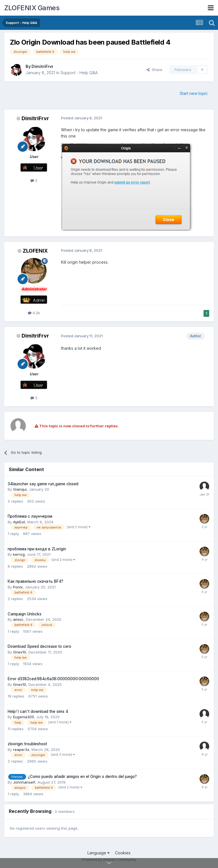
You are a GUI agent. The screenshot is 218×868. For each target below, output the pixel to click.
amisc (18, 619)
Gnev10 (20, 652)
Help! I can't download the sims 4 (38, 711)
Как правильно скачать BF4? (35, 581)
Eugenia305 (24, 717)
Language (98, 853)
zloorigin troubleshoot (27, 744)
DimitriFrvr (42, 66)
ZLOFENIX (35, 251)
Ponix (18, 587)
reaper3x (21, 750)
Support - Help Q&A (79, 73)
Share (154, 70)
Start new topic (194, 93)
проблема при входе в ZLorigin (37, 549)
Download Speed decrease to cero (39, 646)
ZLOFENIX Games (32, 8)
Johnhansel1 (24, 782)
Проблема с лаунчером (30, 516)
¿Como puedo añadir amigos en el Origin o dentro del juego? (82, 777)
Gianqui (20, 489)
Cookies (123, 853)
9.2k (34, 313)
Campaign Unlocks (25, 614)
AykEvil (19, 522)
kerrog (19, 554)
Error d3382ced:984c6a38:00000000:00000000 (53, 679)
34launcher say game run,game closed (43, 484)
